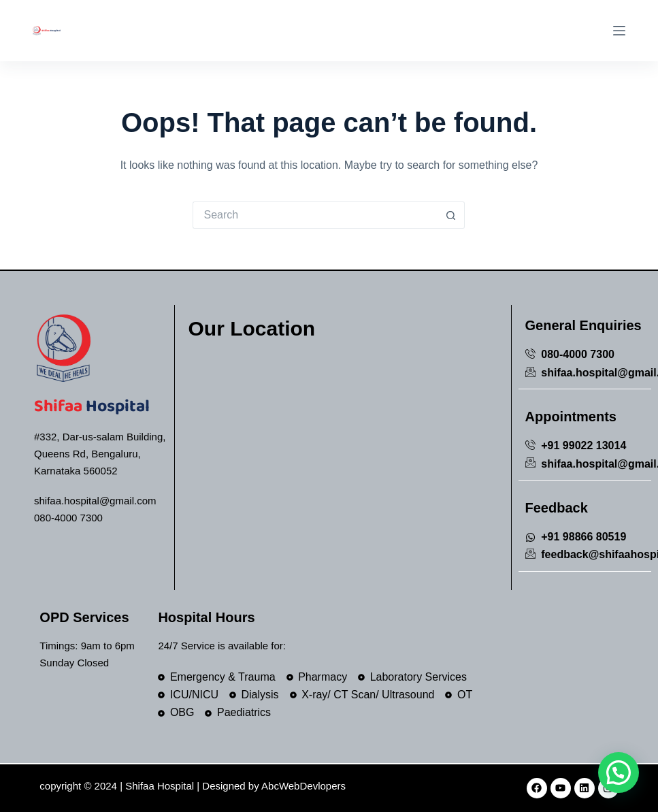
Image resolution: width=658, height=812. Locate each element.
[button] (619, 773)
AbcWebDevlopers (303, 786)
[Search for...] (315, 215)
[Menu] (619, 31)
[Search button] (451, 215)
